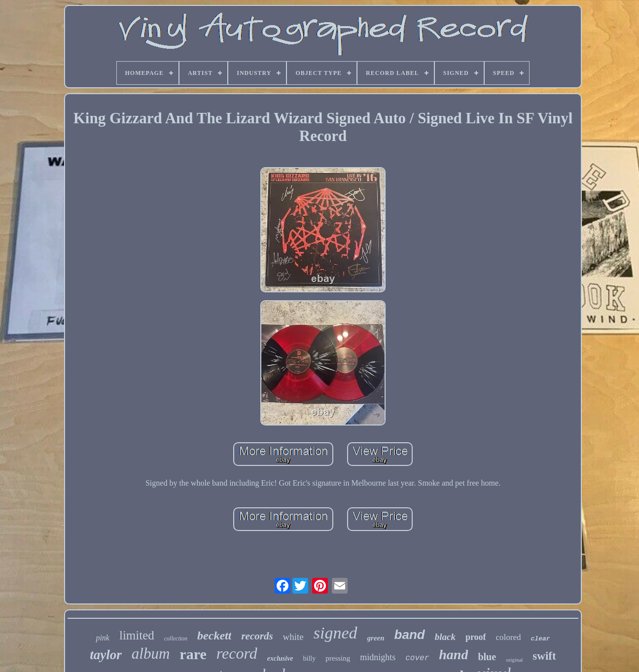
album (151, 654)
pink (103, 638)
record (237, 653)
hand (453, 654)
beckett (214, 636)
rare (193, 654)
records (257, 636)
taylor (106, 655)
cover (417, 658)
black (445, 637)
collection (176, 638)
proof (476, 637)
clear (541, 639)
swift (544, 656)
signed (336, 633)
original (514, 660)
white (293, 637)
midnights (378, 657)
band (410, 635)
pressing (338, 658)
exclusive (280, 658)
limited (137, 635)
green (376, 638)
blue (487, 657)
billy (310, 658)
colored (509, 637)
